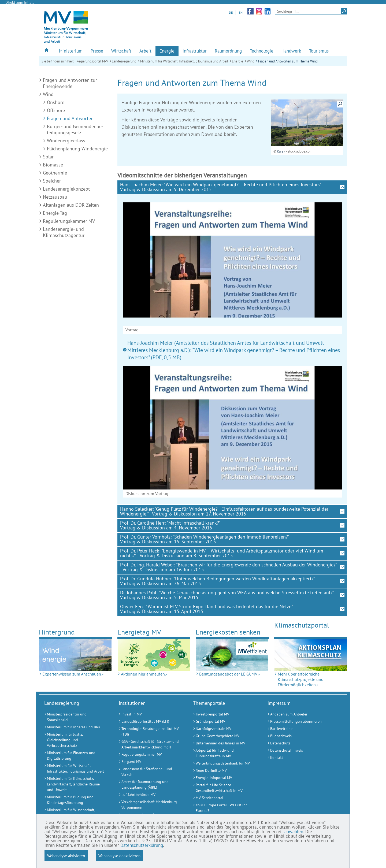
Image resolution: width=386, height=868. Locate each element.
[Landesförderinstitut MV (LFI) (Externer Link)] (149, 722)
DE (231, 12)
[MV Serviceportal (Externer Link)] (224, 798)
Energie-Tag (55, 213)
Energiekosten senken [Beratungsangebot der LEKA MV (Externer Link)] (228, 632)
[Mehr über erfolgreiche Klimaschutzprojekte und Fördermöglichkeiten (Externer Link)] (311, 655)
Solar (48, 157)
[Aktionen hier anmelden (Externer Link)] (154, 655)
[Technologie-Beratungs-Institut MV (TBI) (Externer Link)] (149, 732)
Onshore (56, 102)
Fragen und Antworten (70, 118)
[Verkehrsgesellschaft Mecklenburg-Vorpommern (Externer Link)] (149, 805)
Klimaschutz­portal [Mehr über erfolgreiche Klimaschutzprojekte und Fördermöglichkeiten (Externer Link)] (302, 625)
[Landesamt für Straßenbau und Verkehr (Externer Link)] (149, 772)
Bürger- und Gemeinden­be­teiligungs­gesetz (75, 129)
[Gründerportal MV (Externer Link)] (224, 722)
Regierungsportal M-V (92, 61)
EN (241, 12)
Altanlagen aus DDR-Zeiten (71, 205)
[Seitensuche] (311, 11)
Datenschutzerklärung (142, 845)
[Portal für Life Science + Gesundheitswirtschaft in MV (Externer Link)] (224, 788)
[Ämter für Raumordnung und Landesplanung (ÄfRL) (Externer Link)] (149, 785)
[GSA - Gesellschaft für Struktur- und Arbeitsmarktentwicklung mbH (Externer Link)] (149, 744)
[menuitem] (47, 51)
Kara (280, 151)
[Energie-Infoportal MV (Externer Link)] (224, 778)
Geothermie (55, 173)
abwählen (294, 832)
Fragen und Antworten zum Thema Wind (288, 61)
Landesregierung (124, 61)
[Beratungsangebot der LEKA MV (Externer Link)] (232, 655)
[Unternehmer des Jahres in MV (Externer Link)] (224, 743)
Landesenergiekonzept (66, 189)
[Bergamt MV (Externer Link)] (149, 762)
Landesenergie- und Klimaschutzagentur (64, 232)
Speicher (52, 181)
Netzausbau (55, 197)
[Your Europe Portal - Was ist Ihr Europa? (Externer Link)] (224, 808)
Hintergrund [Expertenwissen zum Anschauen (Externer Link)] (57, 632)
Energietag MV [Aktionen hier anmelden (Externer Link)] (139, 632)
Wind (251, 61)
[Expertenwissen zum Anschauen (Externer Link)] (75, 655)
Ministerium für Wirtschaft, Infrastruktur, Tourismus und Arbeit (184, 61)
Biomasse (53, 165)
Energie (237, 61)
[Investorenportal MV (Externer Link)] (224, 714)
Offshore (56, 110)
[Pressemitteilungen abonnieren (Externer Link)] (298, 722)
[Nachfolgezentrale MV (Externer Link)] (224, 729)
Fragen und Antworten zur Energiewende (70, 83)
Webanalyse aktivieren (66, 856)
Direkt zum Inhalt (20, 2)
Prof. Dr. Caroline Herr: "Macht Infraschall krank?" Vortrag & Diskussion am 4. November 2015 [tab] (170, 525)
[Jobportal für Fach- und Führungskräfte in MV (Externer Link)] (224, 753)
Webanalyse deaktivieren (119, 856)
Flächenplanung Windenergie (77, 149)
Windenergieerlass (66, 141)
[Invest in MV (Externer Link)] (149, 714)
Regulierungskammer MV (69, 221)
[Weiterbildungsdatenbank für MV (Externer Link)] (224, 763)
